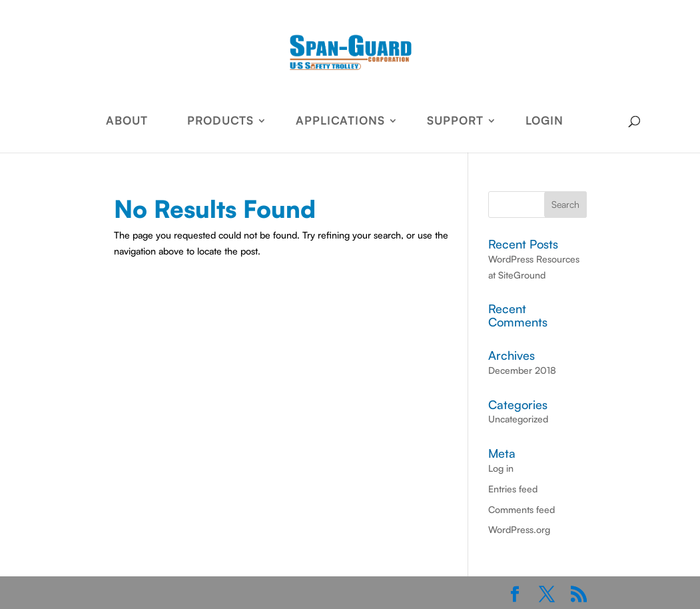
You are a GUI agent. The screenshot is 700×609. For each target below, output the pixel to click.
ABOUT (127, 122)
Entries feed (513, 489)
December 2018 (522, 370)
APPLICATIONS (340, 122)
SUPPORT (455, 122)
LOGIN (544, 122)
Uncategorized (518, 419)
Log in (501, 468)
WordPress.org (519, 529)
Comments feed (522, 509)
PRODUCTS (220, 122)
